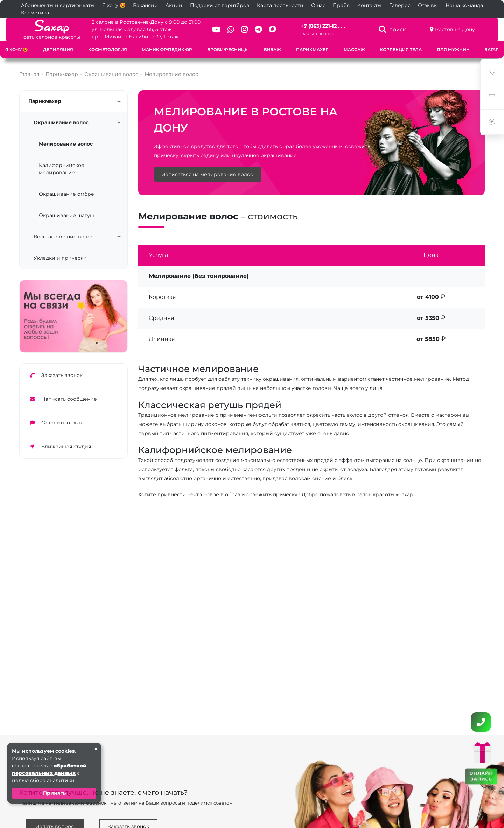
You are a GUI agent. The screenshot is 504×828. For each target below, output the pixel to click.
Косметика (35, 13)
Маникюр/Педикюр (167, 50)
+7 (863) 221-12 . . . (325, 26)
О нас (318, 5)
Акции (174, 5)
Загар (492, 50)
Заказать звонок (319, 34)
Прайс (341, 5)
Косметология (108, 50)
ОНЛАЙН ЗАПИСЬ (481, 776)
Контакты (369, 5)
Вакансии (145, 5)
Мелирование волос (66, 144)
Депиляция (58, 50)
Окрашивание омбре (66, 194)
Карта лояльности (280, 5)
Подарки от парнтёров (220, 5)
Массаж (354, 50)
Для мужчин (453, 50)
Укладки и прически (60, 258)
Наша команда (464, 5)
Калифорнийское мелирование (62, 169)
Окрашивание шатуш (67, 215)
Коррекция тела (401, 50)
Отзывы (428, 5)
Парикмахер (312, 50)
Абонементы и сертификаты (58, 5)
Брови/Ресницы (228, 50)
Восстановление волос (64, 237)
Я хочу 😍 (114, 5)
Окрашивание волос (61, 122)
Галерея (400, 5)
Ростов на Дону (460, 29)
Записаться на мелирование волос (208, 175)
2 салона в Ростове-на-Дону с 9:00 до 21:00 (142, 22)
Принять (54, 793)
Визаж (272, 50)
